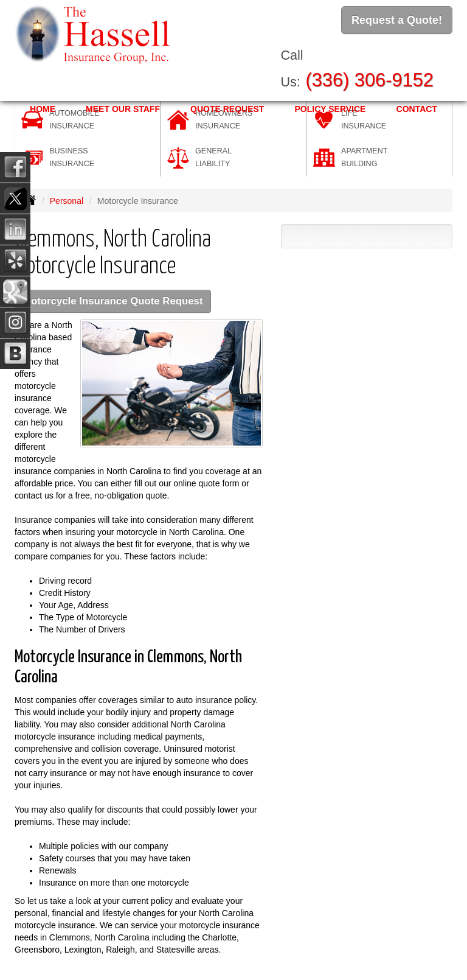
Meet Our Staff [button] (123, 109)
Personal (67, 201)
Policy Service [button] (330, 109)
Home (43, 109)
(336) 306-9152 (369, 80)
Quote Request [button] (227, 109)
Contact (417, 109)
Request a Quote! (397, 20)
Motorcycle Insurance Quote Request (113, 301)
